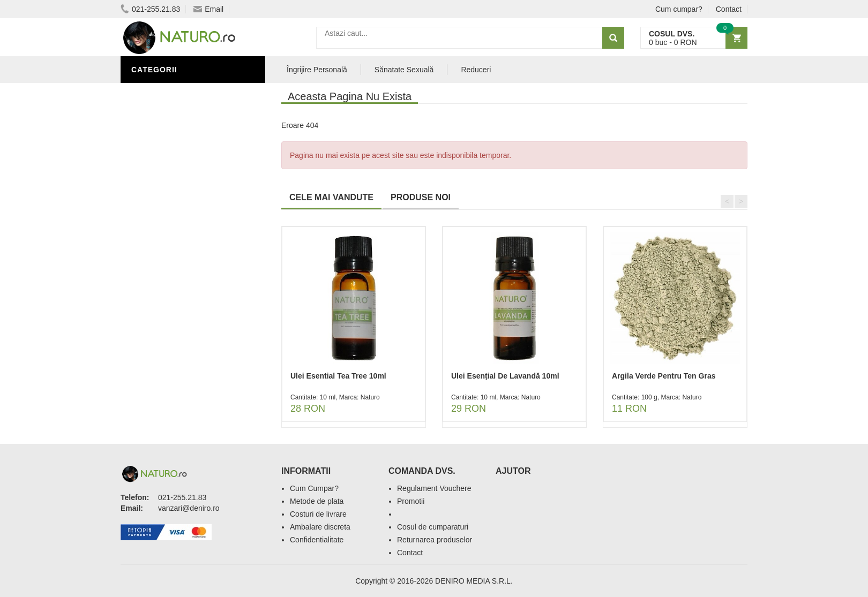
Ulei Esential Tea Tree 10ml (338, 376)
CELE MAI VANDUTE (331, 197)
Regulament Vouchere (434, 488)
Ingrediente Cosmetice (183, 141)
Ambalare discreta (320, 527)
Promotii (411, 501)
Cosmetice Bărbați (174, 189)
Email (208, 9)
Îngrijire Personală (177, 125)
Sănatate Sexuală (404, 70)
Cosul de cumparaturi (433, 527)
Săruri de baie (164, 173)
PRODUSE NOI (421, 197)
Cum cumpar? (679, 9)
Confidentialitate (317, 540)
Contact (729, 9)
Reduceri (476, 70)
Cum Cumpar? (314, 488)
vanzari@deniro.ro (189, 508)
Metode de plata (317, 501)
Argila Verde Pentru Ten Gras (664, 376)
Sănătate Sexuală (173, 93)
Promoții (152, 109)
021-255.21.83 (150, 9)
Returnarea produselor (435, 540)
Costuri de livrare (318, 514)
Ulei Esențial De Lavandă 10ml (505, 376)
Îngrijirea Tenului (173, 157)
